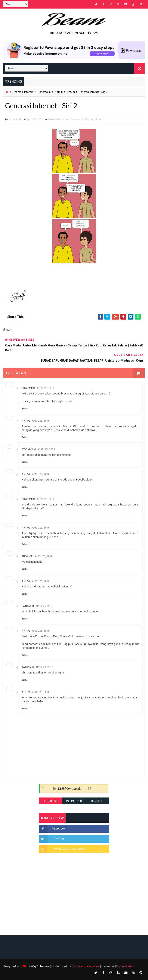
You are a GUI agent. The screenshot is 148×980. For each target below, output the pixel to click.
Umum (71, 92)
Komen (98, 801)
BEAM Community (69, 789)
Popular (74, 801)
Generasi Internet (23, 92)
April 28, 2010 (44, 667)
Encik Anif (127, 966)
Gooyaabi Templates (85, 966)
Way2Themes (40, 966)
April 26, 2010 (44, 556)
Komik (59, 92)
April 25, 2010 (46, 388)
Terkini (50, 801)
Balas (25, 409)
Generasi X (44, 92)
